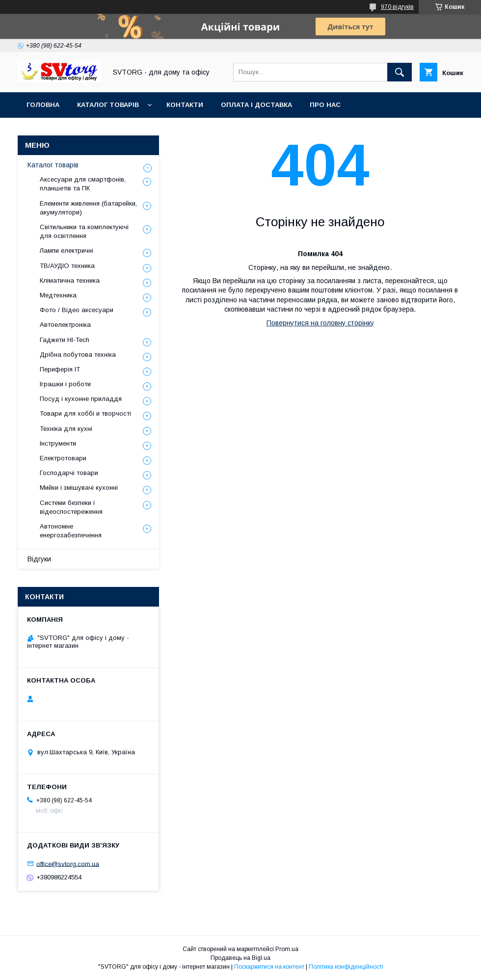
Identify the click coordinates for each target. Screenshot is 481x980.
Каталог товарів (108, 105)
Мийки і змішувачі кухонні (79, 488)
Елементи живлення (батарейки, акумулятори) (88, 208)
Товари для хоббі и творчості (85, 413)
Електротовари (63, 458)
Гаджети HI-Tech (65, 340)
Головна (43, 105)
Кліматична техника (70, 280)
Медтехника (58, 295)
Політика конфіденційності (346, 967)
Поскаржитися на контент (269, 967)
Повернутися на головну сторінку (320, 323)
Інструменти (58, 443)
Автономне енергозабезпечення (71, 531)
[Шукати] (400, 72)
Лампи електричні (67, 251)
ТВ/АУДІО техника (67, 266)
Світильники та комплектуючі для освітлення (84, 231)
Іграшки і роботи (65, 384)
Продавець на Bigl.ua (240, 958)
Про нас (325, 105)
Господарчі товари (69, 473)
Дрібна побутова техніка (78, 355)
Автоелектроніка (65, 325)
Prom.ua (287, 949)
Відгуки (39, 559)
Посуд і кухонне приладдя (81, 399)
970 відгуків (397, 7)
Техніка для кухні (66, 429)
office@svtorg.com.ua (68, 863)
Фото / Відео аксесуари (77, 310)
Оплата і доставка (256, 105)
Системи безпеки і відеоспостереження (71, 507)
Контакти (185, 105)
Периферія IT (60, 369)
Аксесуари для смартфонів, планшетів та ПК (83, 184)
